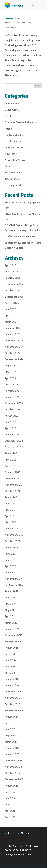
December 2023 (14, 403)
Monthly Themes (14, 147)
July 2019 (10, 598)
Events (8, 116)
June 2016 (10, 798)
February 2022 (13, 472)
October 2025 (13, 290)
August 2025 (12, 303)
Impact (9, 129)
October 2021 (12, 491)
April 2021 (10, 516)
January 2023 (12, 435)
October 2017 (12, 704)
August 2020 (12, 547)
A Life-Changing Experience (20, 236)
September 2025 (14, 297)
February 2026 (13, 278)
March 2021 (11, 522)
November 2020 (14, 535)
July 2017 (10, 723)
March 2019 (11, 623)
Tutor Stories (12, 179)
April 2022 (10, 466)
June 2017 (10, 729)
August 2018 (12, 648)
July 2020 (10, 554)
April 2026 (10, 265)
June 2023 (10, 422)
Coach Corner (12, 110)
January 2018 (12, 685)
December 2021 (14, 478)
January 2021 (12, 529)
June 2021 (10, 510)
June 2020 (11, 560)
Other (8, 166)
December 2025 (14, 284)
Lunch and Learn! (12, 19)
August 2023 (12, 416)
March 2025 (11, 322)
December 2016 (14, 761)
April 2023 (10, 428)
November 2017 (14, 698)
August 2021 (11, 497)
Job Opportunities (14, 135)
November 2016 (14, 767)
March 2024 (11, 384)
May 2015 (10, 811)
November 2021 (14, 485)
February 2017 (12, 748)
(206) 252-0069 (22, 850)
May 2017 (10, 735)
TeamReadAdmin (14, 23)
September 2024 (14, 359)
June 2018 (10, 660)
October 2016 (12, 773)
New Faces (11, 154)
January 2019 (12, 629)
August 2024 (12, 366)
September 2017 (14, 710)
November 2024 (14, 347)
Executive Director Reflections (21, 122)
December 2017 (13, 692)
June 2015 (10, 804)
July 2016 (10, 792)
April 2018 (10, 673)
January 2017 (12, 754)
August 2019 (11, 591)
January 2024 (12, 397)
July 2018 (10, 654)
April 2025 (10, 315)
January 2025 (12, 334)
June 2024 (10, 372)
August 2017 (11, 717)
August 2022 (12, 453)
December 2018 (14, 635)
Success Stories (13, 173)
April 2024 (10, 378)
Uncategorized (10, 28)
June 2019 (10, 604)
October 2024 (13, 353)
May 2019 (10, 610)
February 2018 (12, 679)
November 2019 (14, 579)
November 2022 (14, 447)
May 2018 (10, 667)
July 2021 (10, 504)
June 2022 (10, 460)
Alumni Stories (13, 104)
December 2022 (14, 441)
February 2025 (13, 328)
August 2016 (11, 786)
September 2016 (14, 779)
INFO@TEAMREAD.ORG (18, 854)
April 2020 (11, 566)
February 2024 (13, 391)
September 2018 (14, 641)
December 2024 (14, 341)
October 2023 (13, 409)
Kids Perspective (14, 141)
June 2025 (10, 309)
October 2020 (13, 541)
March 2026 (11, 272)
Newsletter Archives (16, 160)
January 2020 (12, 572)
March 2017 (11, 742)
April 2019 (10, 616)
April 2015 (10, 817)
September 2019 (14, 585)
